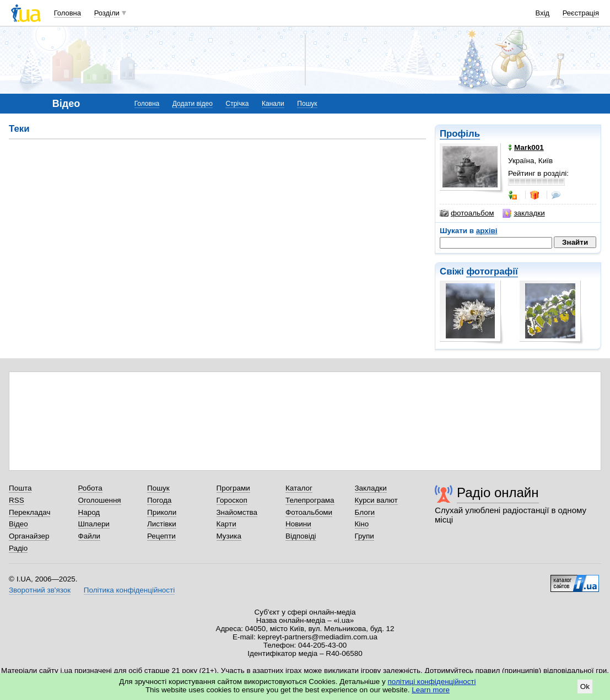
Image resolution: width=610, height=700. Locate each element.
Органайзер (29, 536)
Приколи (162, 512)
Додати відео (193, 104)
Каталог (299, 488)
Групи (365, 536)
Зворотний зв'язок (40, 590)
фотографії (492, 271)
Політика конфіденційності (129, 590)
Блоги (365, 512)
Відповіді (301, 536)
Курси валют (376, 500)
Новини (298, 524)
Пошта (20, 488)
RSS (17, 500)
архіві (487, 231)
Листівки (162, 524)
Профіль (460, 134)
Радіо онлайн (498, 492)
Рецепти (161, 536)
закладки (523, 213)
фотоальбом (467, 213)
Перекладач (29, 512)
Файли (90, 536)
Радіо (18, 548)
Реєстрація (581, 13)
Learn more (431, 690)
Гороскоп (232, 500)
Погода (159, 500)
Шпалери (94, 524)
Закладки (371, 488)
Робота (90, 488)
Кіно (362, 524)
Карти (226, 524)
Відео (18, 524)
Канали (273, 104)
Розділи (107, 13)
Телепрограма (310, 500)
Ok (585, 686)
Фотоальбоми (309, 512)
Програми (233, 488)
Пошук (307, 104)
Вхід (543, 13)
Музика (229, 536)
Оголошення (100, 500)
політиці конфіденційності (432, 682)
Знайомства (237, 512)
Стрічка (237, 104)
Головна (68, 13)
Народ (89, 512)
